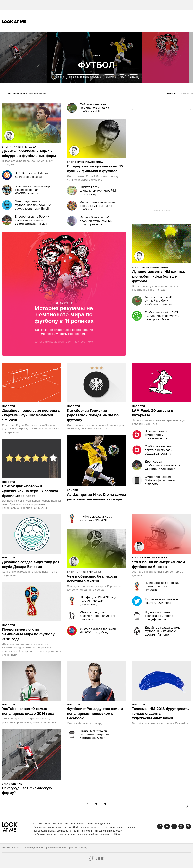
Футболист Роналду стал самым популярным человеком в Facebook (95, 714)
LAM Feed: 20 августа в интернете (153, 413)
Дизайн (134, 77)
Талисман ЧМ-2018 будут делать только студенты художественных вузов (160, 714)
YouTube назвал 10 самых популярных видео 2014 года (28, 711)
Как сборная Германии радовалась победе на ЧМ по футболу (93, 415)
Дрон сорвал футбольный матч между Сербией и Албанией (162, 465)
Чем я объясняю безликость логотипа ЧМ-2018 (92, 579)
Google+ (181, 826)
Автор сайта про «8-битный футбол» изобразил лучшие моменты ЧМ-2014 (159, 302)
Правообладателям (55, 848)
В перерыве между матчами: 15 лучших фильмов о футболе (95, 169)
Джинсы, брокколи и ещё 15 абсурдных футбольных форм (29, 154)
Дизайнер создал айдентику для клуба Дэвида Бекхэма (31, 565)
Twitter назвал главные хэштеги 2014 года (161, 601)
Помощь (83, 848)
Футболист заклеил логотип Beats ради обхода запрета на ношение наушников (160, 452)
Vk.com (167, 826)
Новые (171, 94)
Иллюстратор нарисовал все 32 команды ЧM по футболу (97, 206)
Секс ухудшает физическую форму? (27, 791)
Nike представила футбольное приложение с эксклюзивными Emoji (33, 205)
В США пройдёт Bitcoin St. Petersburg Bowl (31, 175)
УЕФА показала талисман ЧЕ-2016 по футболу (98, 631)
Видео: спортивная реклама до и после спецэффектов (159, 616)
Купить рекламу (162, 210)
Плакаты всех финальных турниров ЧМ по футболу (98, 191)
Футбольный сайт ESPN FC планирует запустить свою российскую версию (162, 318)
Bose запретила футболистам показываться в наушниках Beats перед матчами (162, 438)
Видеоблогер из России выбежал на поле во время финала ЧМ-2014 (32, 220)
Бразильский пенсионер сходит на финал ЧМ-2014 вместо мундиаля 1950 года (32, 192)
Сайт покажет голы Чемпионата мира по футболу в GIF (94, 108)
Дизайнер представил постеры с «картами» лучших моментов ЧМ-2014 (31, 415)
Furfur (96, 858)
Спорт (59, 77)
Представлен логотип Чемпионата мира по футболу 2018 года (28, 634)
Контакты (17, 848)
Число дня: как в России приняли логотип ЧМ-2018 (162, 586)
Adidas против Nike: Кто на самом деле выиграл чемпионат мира (96, 497)
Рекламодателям (34, 848)
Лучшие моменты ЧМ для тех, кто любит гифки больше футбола (159, 277)
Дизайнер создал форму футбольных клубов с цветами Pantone (163, 631)
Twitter (174, 826)
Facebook (160, 826)
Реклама (109, 77)
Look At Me (14, 22)
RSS (188, 826)
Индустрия (64, 303)
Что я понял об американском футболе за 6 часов (158, 565)
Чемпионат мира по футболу (83, 77)
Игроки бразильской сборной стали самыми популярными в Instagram (96, 223)
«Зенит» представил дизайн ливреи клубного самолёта (98, 616)
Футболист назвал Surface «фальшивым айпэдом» (160, 480)
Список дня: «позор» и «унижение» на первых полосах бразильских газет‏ (30, 491)
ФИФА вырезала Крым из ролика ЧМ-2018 (96, 518)
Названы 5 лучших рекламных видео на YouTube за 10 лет (95, 734)
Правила (72, 848)
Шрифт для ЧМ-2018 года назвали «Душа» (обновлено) (98, 601)
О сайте (6, 848)
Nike (122, 77)
